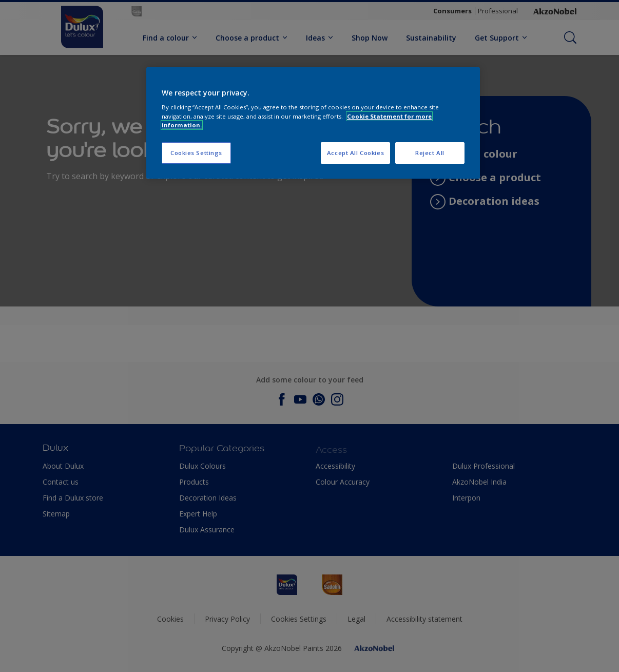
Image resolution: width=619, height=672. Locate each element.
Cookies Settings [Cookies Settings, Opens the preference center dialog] (196, 153)
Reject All (430, 153)
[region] (313, 123)
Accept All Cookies (355, 153)
